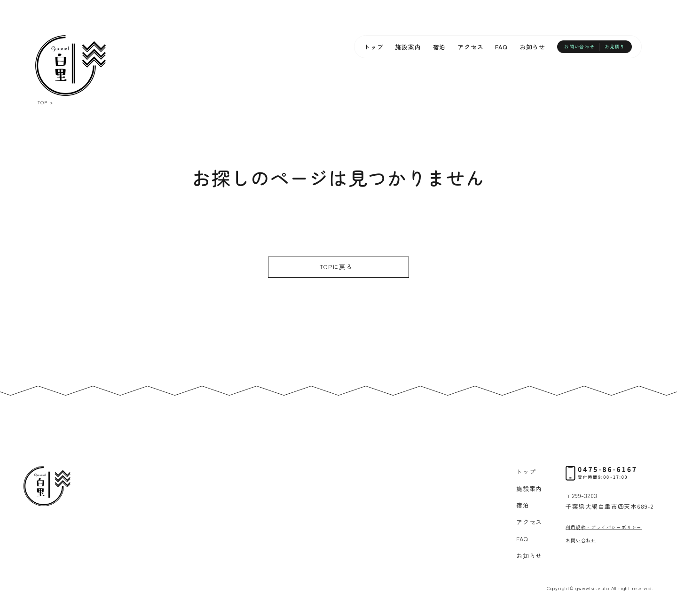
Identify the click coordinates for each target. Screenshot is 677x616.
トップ (374, 47)
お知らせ (532, 47)
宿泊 (440, 47)
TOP (42, 102)
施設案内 (408, 47)
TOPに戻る (336, 267)
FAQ (501, 47)
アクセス (470, 47)
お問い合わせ (579, 47)
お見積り (615, 47)
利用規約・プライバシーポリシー (604, 527)
